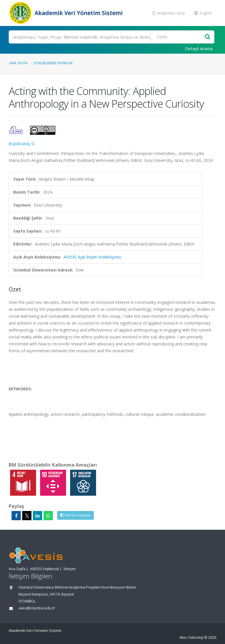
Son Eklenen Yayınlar (53, 63)
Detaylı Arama (199, 48)
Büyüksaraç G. (22, 144)
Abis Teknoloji (191, 638)
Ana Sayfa (18, 63)
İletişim (70, 569)
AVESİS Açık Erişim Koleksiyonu (92, 257)
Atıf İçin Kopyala (75, 515)
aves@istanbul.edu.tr (37, 608)
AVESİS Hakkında (44, 569)
